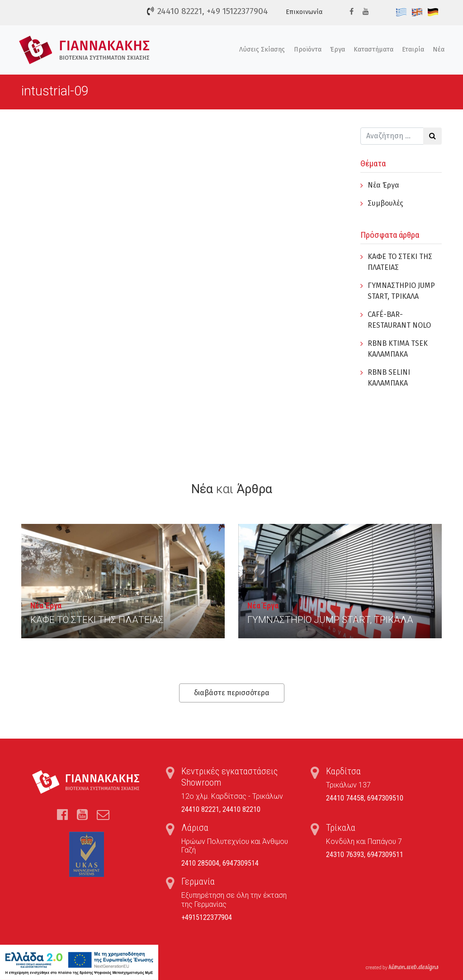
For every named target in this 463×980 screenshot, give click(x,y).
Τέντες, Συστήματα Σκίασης (84, 50)
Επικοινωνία (304, 12)
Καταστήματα (373, 49)
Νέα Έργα (383, 185)
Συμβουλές (385, 203)
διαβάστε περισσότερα (232, 693)
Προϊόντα (308, 49)
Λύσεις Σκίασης (262, 49)
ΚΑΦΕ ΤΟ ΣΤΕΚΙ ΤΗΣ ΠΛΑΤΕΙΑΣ (97, 620)
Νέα (439, 49)
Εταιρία (413, 49)
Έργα (338, 49)
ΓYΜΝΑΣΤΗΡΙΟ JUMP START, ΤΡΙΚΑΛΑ (330, 620)
